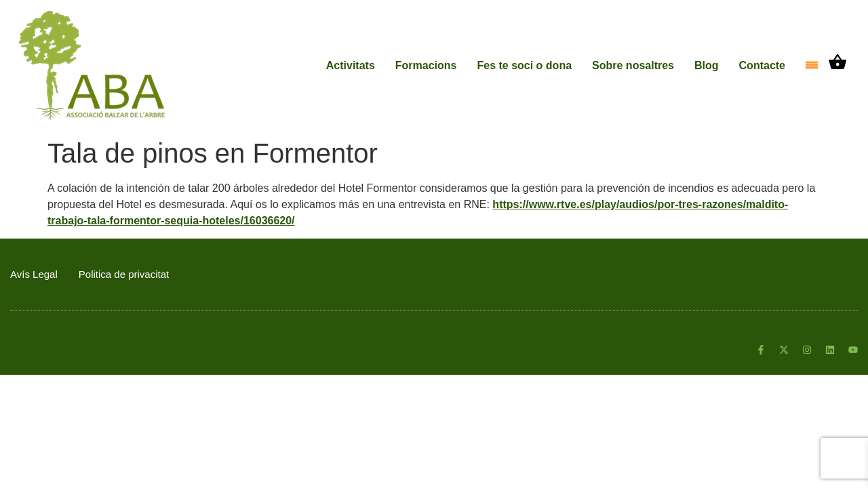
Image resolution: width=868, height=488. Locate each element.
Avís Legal (34, 274)
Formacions (426, 65)
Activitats (351, 65)
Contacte (762, 65)
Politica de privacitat (124, 274)
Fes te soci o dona (524, 65)
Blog (707, 65)
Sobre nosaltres (633, 65)
